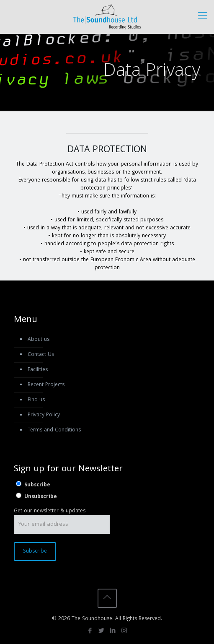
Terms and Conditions (54, 430)
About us (39, 340)
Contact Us (41, 355)
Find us (36, 400)
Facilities (38, 370)
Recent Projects (46, 385)
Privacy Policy (44, 415)
